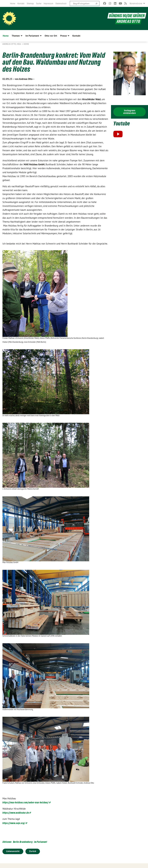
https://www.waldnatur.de (16, 813)
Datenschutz (61, 3)
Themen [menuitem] (16, 36)
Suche (39, 3)
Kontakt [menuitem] (76, 36)
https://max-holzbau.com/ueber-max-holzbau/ (25, 802)
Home (13, 3)
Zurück (33, 851)
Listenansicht (13, 851)
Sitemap (30, 3)
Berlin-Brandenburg (23, 842)
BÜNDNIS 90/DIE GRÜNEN (127, 16)
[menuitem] (13, 3)
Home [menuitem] (6, 36)
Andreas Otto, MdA (12, 44)
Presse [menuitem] (64, 36)
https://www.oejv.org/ (14, 823)
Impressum (48, 3)
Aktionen (7, 842)
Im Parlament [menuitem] (32, 36)
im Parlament (40, 842)
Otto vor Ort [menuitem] (51, 36)
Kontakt (21, 3)
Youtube (122, 123)
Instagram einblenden (130, 112)
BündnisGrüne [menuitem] (136, 3)
